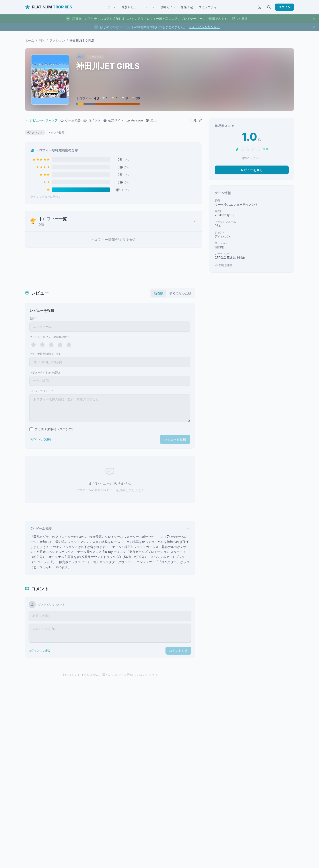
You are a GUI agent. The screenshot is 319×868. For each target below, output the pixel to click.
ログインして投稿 (40, 439)
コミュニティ (209, 7)
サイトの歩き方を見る (204, 27)
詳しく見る (240, 19)
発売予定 (187, 7)
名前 (33, 318)
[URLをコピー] (200, 120)
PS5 (150, 7)
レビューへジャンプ (41, 120)
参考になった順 (180, 293)
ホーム (112, 7)
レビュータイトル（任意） (45, 372)
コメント (92, 120)
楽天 (151, 120)
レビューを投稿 (175, 439)
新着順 (159, 293)
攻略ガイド (168, 7)
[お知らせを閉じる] (314, 19)
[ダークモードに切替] (260, 7)
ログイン (284, 7)
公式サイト (113, 120)
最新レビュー (131, 7)
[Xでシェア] (195, 120)
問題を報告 (224, 265)
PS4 (42, 40)
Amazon (135, 120)
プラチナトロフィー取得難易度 (49, 337)
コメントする (178, 651)
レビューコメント (41, 391)
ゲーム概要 (70, 120)
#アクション (35, 132)
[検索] (269, 7)
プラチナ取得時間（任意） (45, 354)
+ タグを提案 (56, 132)
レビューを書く (252, 170)
